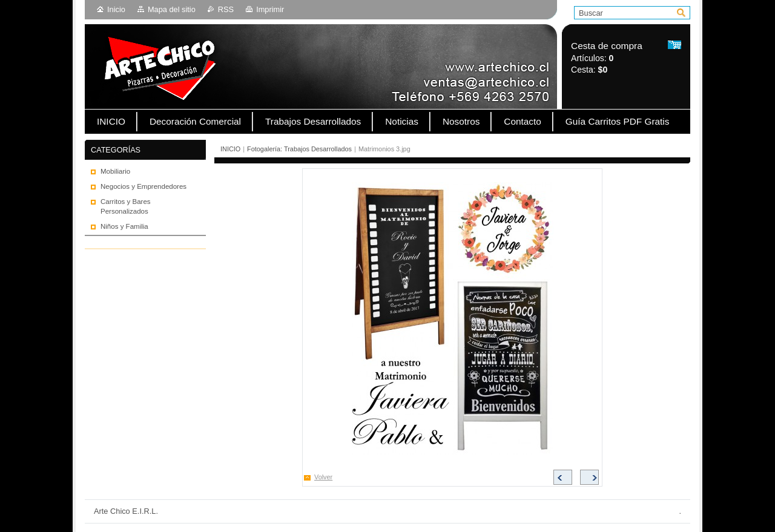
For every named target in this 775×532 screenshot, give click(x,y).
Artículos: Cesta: (607, 58)
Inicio (116, 9)
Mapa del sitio (172, 9)
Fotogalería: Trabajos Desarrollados (299, 149)
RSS (226, 9)
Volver (323, 477)
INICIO (230, 149)
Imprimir (270, 9)
